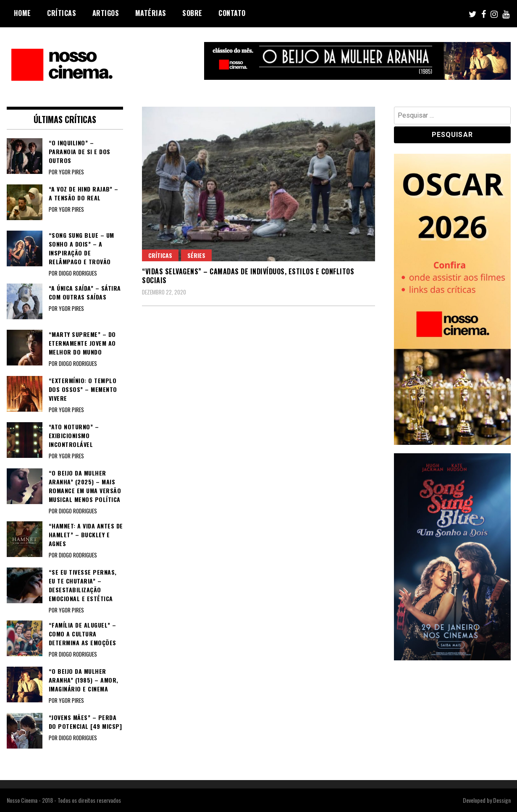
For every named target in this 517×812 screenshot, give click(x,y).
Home (22, 13)
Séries (196, 255)
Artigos (106, 13)
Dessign (502, 800)
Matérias (151, 13)
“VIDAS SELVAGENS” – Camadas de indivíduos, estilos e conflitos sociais (248, 276)
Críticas (62, 13)
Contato (232, 13)
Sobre (192, 13)
